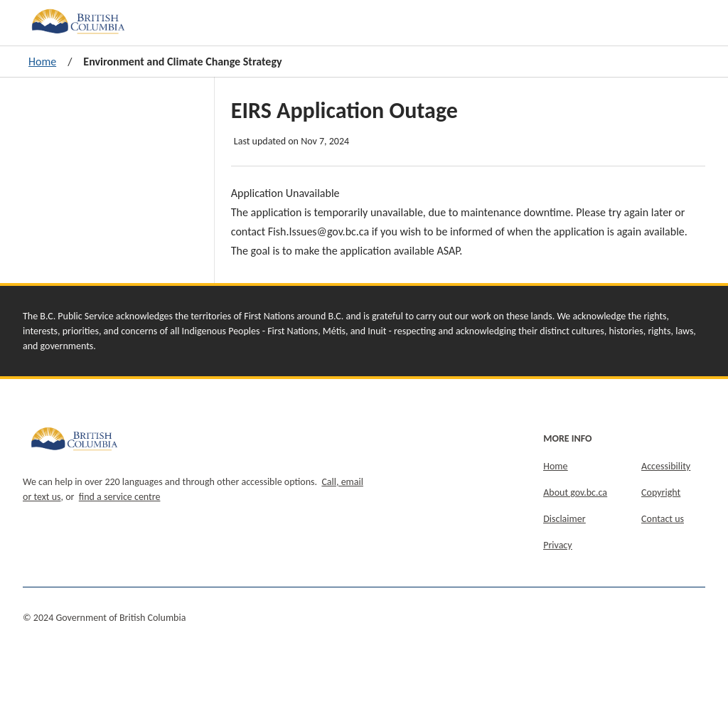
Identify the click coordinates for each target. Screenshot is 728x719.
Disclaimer (564, 519)
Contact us (663, 519)
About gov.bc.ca (575, 492)
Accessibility (666, 466)
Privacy (557, 545)
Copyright (661, 492)
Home (42, 62)
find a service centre (120, 497)
